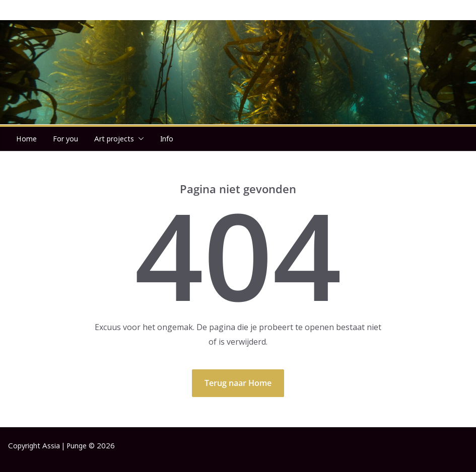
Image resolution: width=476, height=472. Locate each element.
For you (65, 139)
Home (26, 139)
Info (167, 139)
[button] (139, 139)
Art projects (114, 139)
